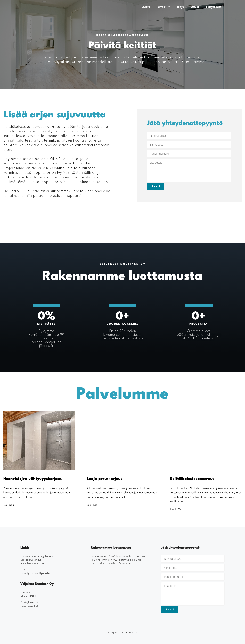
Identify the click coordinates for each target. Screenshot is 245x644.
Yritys (180, 7)
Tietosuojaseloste (30, 606)
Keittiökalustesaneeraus (33, 563)
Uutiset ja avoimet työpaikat (35, 573)
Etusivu (146, 7)
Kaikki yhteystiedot (30, 602)
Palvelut (165, 7)
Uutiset (195, 7)
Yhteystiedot (213, 7)
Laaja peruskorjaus (31, 559)
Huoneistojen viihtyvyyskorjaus (37, 556)
